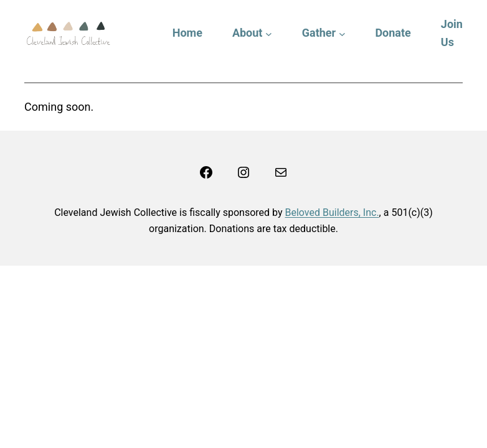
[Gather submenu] (342, 33)
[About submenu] (269, 33)
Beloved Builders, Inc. (332, 212)
